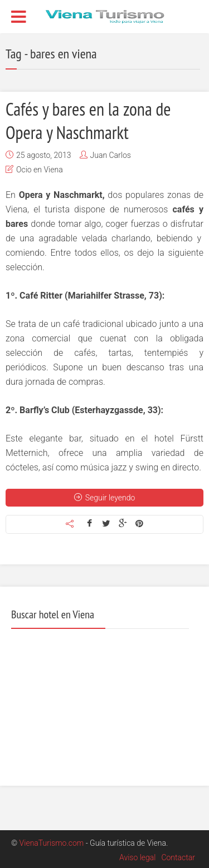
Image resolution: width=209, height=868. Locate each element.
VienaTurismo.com (52, 843)
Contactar (178, 857)
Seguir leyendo (105, 498)
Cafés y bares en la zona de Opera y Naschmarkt (88, 121)
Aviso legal (137, 857)
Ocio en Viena (40, 170)
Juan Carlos (111, 155)
